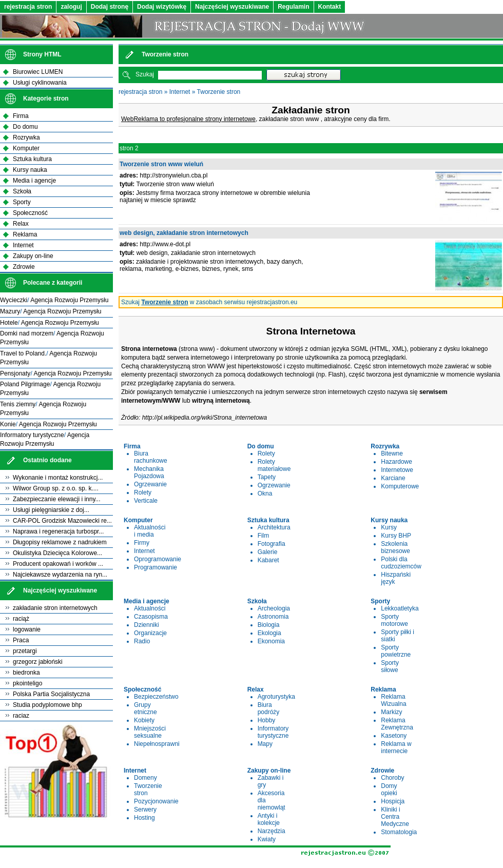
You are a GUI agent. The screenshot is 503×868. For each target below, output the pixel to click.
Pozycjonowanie (156, 801)
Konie (8, 424)
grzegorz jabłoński (38, 662)
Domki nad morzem (27, 333)
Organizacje (150, 633)
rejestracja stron (28, 7)
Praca (21, 640)
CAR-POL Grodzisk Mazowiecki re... (62, 521)
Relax (21, 224)
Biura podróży (269, 708)
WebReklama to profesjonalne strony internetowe (188, 119)
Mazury (10, 311)
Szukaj (145, 74)
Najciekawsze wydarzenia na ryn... (60, 575)
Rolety (143, 492)
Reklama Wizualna (393, 700)
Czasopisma (151, 617)
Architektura (274, 527)
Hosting (144, 818)
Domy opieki (389, 790)
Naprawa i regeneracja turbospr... (58, 531)
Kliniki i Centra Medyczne (395, 817)
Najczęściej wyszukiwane (232, 7)
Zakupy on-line (33, 256)
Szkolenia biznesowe (395, 547)
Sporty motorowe (394, 620)
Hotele (9, 323)
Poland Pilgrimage (25, 384)
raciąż (21, 619)
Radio (142, 641)
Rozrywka (26, 137)
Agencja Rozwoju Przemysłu (69, 300)
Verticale (146, 501)
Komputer (26, 148)
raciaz (21, 716)
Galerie (268, 552)
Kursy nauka (30, 170)
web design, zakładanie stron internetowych (184, 233)
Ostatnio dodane (47, 460)
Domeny (146, 778)
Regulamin (293, 7)
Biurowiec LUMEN (38, 72)
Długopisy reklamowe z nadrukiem (60, 542)
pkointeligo (27, 683)
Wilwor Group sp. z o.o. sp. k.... (56, 488)
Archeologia (274, 608)
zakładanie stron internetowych (55, 608)
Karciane (393, 478)
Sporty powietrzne (396, 651)
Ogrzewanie (150, 484)
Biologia (269, 625)
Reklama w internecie (396, 747)
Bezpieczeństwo (156, 697)
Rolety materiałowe (274, 465)
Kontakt (330, 7)
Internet (180, 92)
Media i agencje (34, 181)
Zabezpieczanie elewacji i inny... (57, 499)
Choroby (392, 778)
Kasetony (394, 736)
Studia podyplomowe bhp (47, 705)
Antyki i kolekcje (269, 819)
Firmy (142, 543)
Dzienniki (147, 625)
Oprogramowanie (158, 559)
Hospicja (393, 801)
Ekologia (269, 633)
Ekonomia (271, 641)
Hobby (267, 720)
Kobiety (144, 720)
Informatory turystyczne (273, 732)
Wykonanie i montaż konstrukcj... (58, 478)
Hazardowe (396, 462)
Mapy (265, 744)
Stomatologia (399, 832)
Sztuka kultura (32, 159)
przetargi (25, 651)
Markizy (391, 712)
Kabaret (268, 560)
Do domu (25, 127)
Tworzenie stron (219, 92)
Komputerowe (400, 486)
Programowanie (156, 567)
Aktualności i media (150, 531)
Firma (21, 116)
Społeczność (30, 213)
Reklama (25, 234)
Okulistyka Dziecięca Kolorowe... (57, 553)
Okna (265, 494)
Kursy (389, 527)
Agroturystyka (276, 697)
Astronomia (273, 617)
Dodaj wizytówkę (162, 7)
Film (264, 536)
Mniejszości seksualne (150, 732)
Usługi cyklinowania (40, 83)
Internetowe (397, 470)
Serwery (145, 810)
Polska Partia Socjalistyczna (51, 694)
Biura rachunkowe (151, 457)
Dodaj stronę (110, 7)
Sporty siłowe (390, 666)
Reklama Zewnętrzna (397, 724)
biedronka (26, 673)
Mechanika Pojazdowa (149, 472)
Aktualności (150, 608)
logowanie (27, 629)
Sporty (22, 202)
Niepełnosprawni (157, 744)
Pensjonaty (15, 373)
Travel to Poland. (23, 353)
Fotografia (272, 544)
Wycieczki (14, 300)
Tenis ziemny (18, 404)
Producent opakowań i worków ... (58, 564)
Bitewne (392, 453)
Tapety (267, 477)
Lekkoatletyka (400, 608)
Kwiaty (267, 839)
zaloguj (71, 7)
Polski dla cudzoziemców (401, 563)
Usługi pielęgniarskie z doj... (51, 510)
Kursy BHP (396, 536)
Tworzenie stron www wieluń (161, 164)
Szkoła (22, 191)
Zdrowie (24, 267)
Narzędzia (272, 831)
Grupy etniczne (146, 708)
